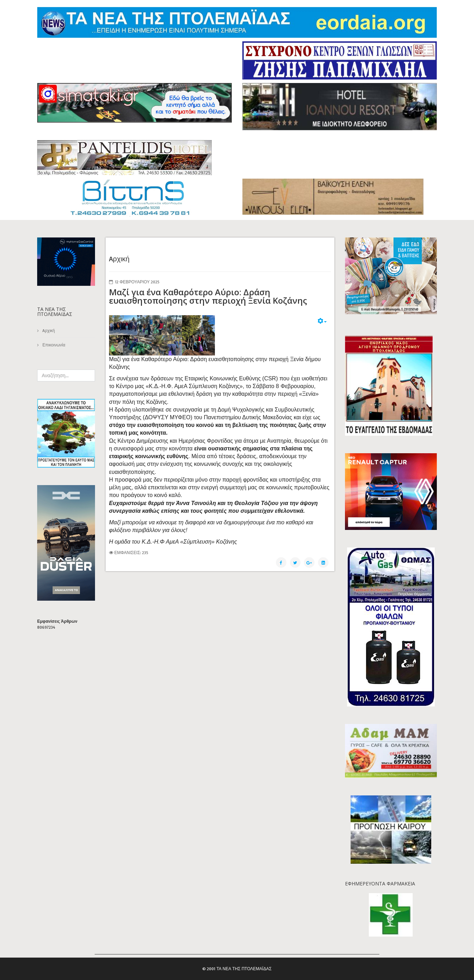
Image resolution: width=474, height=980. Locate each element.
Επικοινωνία (53, 345)
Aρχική (48, 330)
